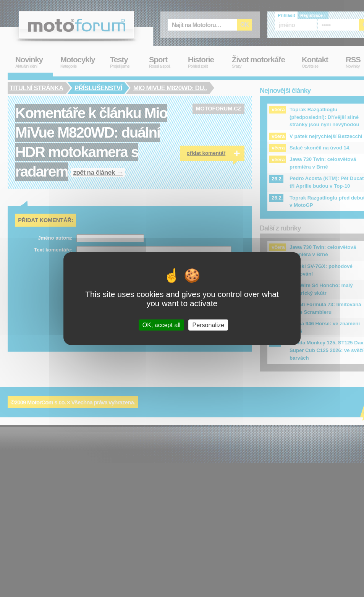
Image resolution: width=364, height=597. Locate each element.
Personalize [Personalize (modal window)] (209, 325)
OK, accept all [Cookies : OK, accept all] (162, 325)
